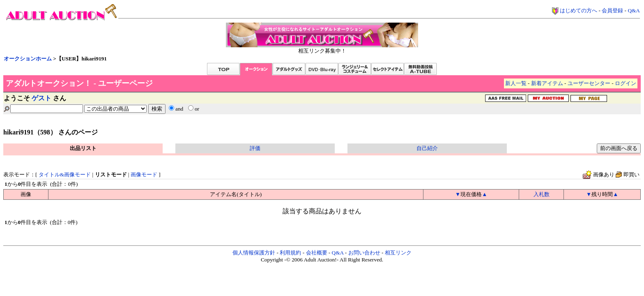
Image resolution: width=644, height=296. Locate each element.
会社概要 (317, 253)
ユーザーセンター (589, 83)
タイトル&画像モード (65, 175)
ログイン (626, 83)
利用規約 (290, 253)
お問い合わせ (364, 253)
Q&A (634, 10)
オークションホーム (28, 59)
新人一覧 (516, 83)
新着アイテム (547, 83)
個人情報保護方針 (254, 253)
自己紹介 (427, 148)
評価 (255, 148)
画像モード (144, 175)
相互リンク (398, 253)
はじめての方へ (578, 10)
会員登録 (612, 10)
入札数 (542, 194)
